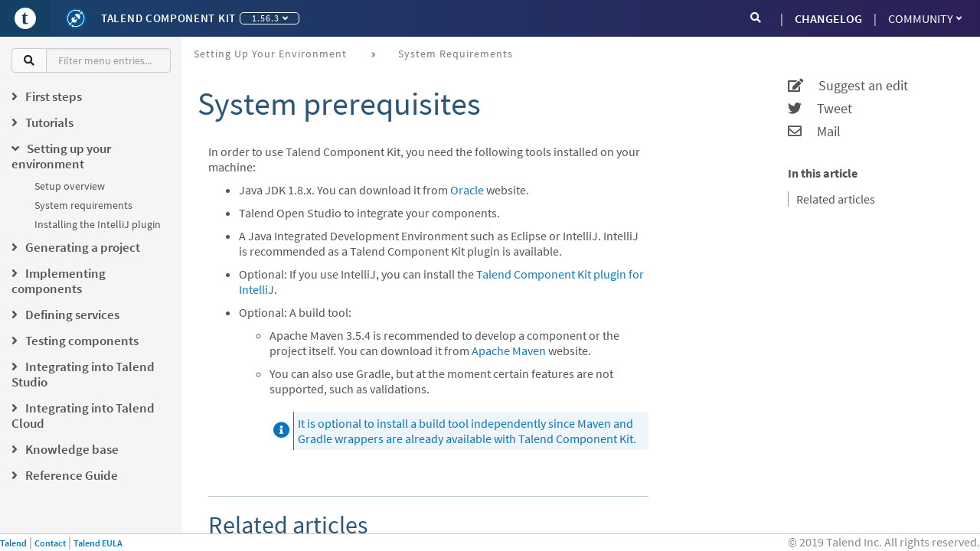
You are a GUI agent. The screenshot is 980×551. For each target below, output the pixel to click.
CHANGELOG (828, 18)
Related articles (836, 199)
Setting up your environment (270, 54)
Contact (50, 543)
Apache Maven (509, 350)
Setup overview (70, 186)
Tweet (820, 109)
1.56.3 (270, 18)
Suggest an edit (848, 86)
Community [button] (925, 18)
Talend (13, 543)
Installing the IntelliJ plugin (98, 224)
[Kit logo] (76, 18)
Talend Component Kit (168, 18)
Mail (814, 132)
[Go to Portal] (25, 18)
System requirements (83, 205)
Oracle (467, 190)
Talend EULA (98, 543)
